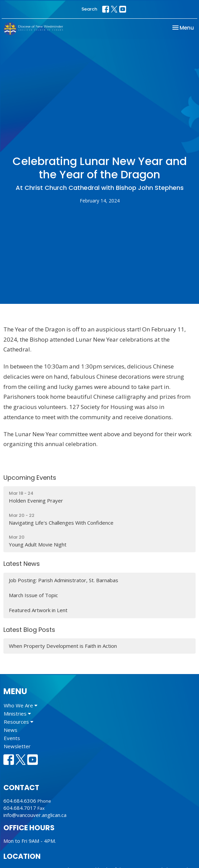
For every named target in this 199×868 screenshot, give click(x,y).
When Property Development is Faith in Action (63, 646)
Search (89, 9)
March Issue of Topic (33, 595)
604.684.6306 (20, 801)
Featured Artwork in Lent (38, 610)
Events (12, 738)
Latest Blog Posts (29, 630)
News (11, 730)
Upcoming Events (30, 478)
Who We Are (21, 705)
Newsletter (17, 746)
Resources (19, 722)
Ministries (17, 714)
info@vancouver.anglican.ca (35, 815)
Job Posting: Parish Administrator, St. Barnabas (64, 580)
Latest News (22, 564)
